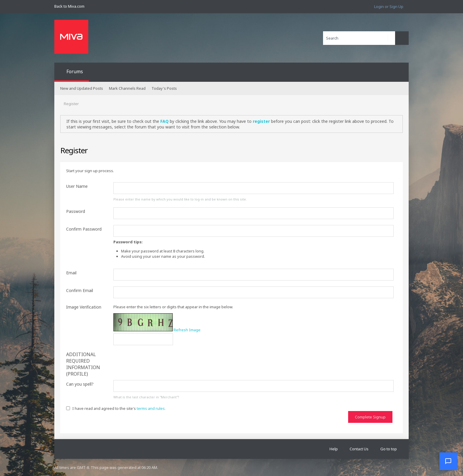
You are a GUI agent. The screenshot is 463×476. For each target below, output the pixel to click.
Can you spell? (80, 384)
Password (76, 211)
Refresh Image (187, 330)
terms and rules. (151, 408)
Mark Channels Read (127, 88)
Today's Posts (164, 88)
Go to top (389, 449)
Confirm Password (84, 229)
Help (334, 449)
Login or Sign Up (389, 6)
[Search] (359, 38)
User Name (77, 186)
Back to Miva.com (69, 6)
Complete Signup (370, 417)
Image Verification (84, 307)
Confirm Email (80, 290)
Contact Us (359, 449)
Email (71, 273)
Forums (75, 71)
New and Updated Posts (82, 88)
